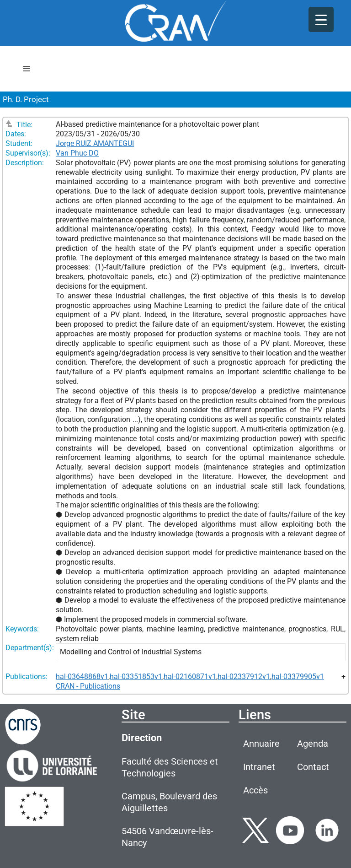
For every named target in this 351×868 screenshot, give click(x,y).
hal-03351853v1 (136, 677)
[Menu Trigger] (321, 19)
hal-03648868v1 (82, 677)
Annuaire (261, 744)
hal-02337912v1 (244, 677)
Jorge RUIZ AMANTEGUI (95, 143)
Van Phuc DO (77, 153)
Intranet (259, 767)
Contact (313, 767)
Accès (255, 790)
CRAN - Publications (88, 686)
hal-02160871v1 (190, 677)
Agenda (313, 744)
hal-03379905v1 (298, 677)
